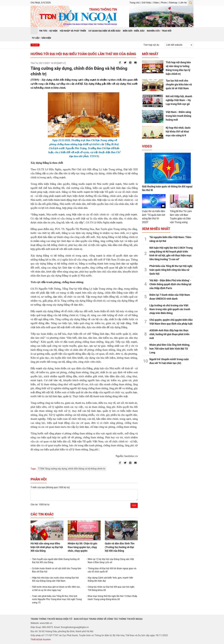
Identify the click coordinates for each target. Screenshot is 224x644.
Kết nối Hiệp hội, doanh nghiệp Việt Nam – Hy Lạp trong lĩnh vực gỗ (179, 100)
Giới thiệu (146, 3)
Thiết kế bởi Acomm (41, 640)
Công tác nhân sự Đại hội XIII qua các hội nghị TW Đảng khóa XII (111, 588)
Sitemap (173, 3)
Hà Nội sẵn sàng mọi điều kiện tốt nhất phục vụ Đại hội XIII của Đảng (47, 547)
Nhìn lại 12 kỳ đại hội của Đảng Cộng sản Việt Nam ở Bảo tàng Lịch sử (111, 561)
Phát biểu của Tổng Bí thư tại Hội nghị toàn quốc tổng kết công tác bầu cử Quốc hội (171, 270)
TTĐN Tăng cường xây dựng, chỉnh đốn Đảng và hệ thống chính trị (72, 469)
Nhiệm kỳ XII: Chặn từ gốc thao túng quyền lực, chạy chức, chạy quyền (82, 547)
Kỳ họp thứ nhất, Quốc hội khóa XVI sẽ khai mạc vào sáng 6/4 (178, 132)
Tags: (33, 469)
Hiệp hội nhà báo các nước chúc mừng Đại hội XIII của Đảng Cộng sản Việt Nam (55, 579)
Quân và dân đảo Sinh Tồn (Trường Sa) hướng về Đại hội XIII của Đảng (120, 547)
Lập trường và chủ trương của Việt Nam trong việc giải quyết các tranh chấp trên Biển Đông (170, 309)
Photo (164, 3)
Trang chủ (134, 3)
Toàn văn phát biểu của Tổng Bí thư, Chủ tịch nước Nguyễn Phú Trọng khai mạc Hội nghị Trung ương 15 (57, 599)
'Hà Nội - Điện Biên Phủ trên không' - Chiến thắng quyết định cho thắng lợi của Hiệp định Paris (170, 284)
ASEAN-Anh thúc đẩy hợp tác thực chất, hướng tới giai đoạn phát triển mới (169, 334)
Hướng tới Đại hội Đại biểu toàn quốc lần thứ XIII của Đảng (83, 54)
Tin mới (35, 45)
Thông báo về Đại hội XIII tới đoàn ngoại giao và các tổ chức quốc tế (112, 570)
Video (156, 3)
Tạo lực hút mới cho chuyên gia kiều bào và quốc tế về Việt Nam (179, 84)
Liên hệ (183, 3)
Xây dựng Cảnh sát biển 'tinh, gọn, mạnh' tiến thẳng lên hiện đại (110, 579)
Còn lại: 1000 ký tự (40, 504)
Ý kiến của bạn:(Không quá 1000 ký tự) (50, 487)
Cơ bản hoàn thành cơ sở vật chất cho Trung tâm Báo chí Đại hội (57, 570)
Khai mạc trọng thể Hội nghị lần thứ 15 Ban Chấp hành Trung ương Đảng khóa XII (112, 598)
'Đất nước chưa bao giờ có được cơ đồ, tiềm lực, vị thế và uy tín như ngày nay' (56, 588)
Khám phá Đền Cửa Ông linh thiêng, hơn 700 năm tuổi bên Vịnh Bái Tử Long (170, 349)
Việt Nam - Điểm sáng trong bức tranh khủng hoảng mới (178, 116)
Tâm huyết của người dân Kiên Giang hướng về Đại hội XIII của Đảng (56, 561)
